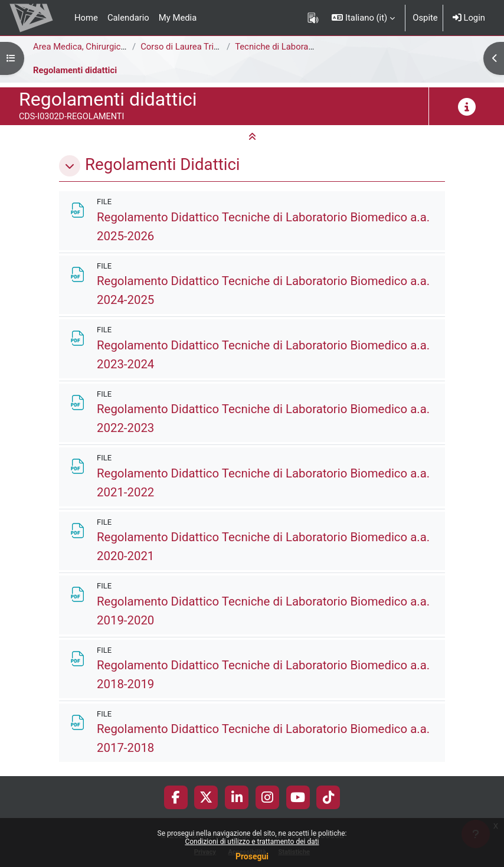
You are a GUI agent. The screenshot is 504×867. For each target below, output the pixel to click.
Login (469, 18)
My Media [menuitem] (178, 18)
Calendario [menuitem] (128, 18)
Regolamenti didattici (75, 70)
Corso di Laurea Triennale (190, 47)
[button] (363, 18)
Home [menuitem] (86, 18)
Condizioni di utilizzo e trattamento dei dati (252, 842)
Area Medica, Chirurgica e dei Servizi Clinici (117, 47)
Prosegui (252, 856)
